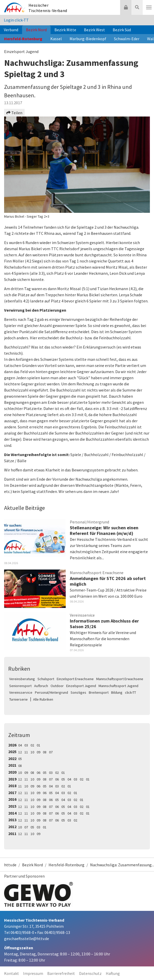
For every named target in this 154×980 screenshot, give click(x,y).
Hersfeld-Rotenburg (23, 39)
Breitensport (99, 692)
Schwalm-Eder (127, 39)
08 (45, 752)
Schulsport (46, 679)
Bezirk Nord (36, 30)
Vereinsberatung (22, 679)
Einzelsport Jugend (81, 686)
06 (38, 773)
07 (51, 752)
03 (26, 745)
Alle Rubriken (43, 699)
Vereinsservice (21, 692)
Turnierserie (18, 699)
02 (32, 745)
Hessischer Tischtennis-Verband (48, 8)
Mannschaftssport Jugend (118, 686)
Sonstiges (78, 692)
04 (20, 745)
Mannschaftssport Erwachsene (120, 679)
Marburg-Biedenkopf (88, 39)
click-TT (131, 692)
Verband (11, 30)
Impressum (33, 973)
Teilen (14, 113)
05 (20, 759)
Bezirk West (94, 30)
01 (38, 745)
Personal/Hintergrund (51, 692)
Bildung (117, 692)
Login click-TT (16, 20)
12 (20, 752)
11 (26, 752)
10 (32, 752)
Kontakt (12, 973)
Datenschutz (90, 973)
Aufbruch (41, 686)
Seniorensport (20, 686)
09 (38, 752)
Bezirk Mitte (65, 30)
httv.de (10, 865)
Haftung (113, 973)
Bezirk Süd (122, 30)
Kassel (56, 39)
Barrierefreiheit (61, 973)
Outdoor (57, 686)
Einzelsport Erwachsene (75, 679)
